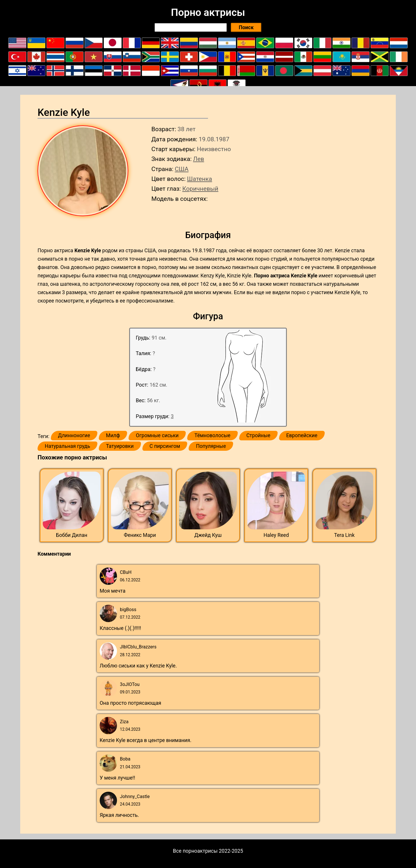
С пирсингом (165, 446)
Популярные (211, 446)
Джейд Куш (208, 535)
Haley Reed (276, 535)
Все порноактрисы (195, 851)
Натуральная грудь (67, 446)
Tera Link (344, 535)
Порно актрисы (208, 12)
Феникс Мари (140, 535)
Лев (198, 159)
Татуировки (120, 446)
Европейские (302, 435)
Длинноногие (74, 435)
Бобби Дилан (72, 535)
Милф (113, 435)
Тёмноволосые (212, 435)
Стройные (258, 435)
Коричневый (200, 189)
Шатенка (199, 179)
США (182, 169)
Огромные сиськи (157, 435)
